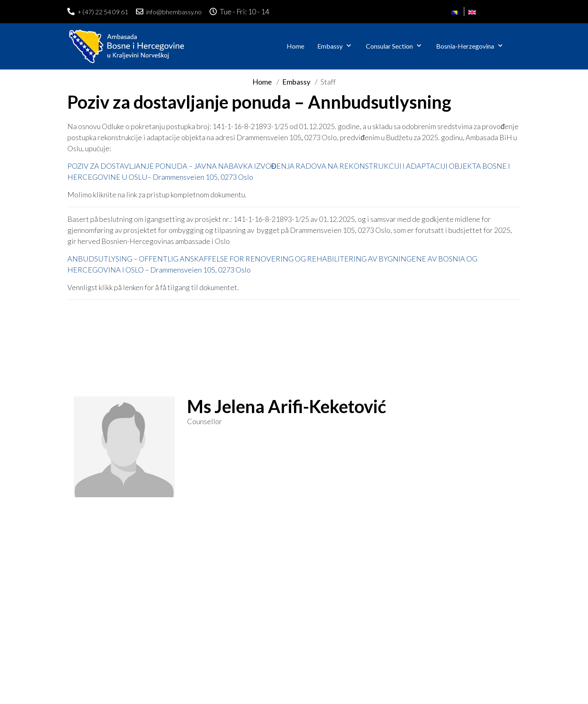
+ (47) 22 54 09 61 (103, 12)
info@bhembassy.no (174, 12)
